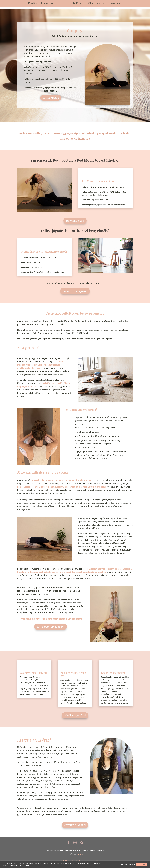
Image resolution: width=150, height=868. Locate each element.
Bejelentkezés (51, 98)
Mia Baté (80, 854)
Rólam (91, 4)
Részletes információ (128, 864)
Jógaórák (63, 4)
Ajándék (101, 4)
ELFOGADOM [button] (142, 864)
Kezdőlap (33, 4)
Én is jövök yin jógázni (51, 627)
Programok (47, 4)
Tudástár (78, 4)
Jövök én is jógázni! (75, 291)
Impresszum (93, 860)
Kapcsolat (116, 4)
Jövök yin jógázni (75, 715)
